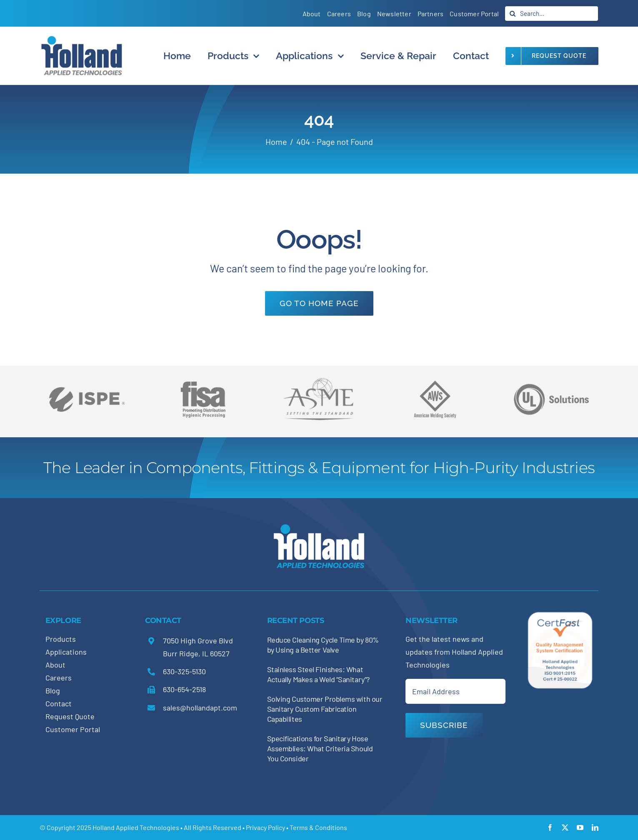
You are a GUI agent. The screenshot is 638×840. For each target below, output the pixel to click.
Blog (53, 690)
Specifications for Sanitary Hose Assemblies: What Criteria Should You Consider (320, 748)
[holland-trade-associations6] (87, 378)
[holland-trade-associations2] (319, 380)
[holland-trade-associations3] (435, 384)
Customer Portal (73, 729)
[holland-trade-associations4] (203, 384)
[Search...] (552, 14)
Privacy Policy (265, 827)
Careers (59, 678)
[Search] (512, 14)
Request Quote (70, 716)
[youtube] (580, 828)
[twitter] (565, 828)
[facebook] (550, 828)
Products (61, 639)
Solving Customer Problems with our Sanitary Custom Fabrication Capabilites (325, 709)
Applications (66, 652)
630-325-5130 (184, 671)
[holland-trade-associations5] (551, 378)
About (55, 665)
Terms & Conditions (318, 827)
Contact (59, 703)
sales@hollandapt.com (200, 708)
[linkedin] (595, 828)
